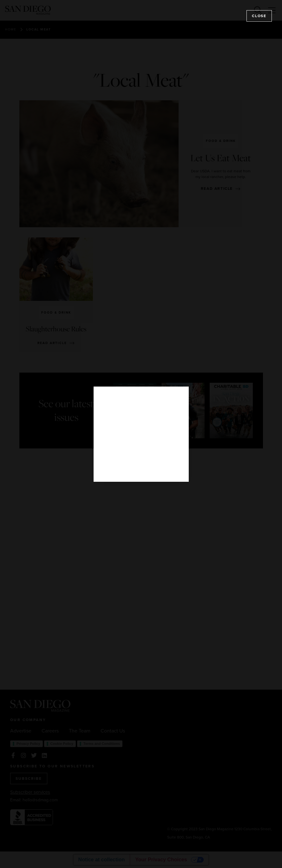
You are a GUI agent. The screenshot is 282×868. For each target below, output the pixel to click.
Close (259, 16)
